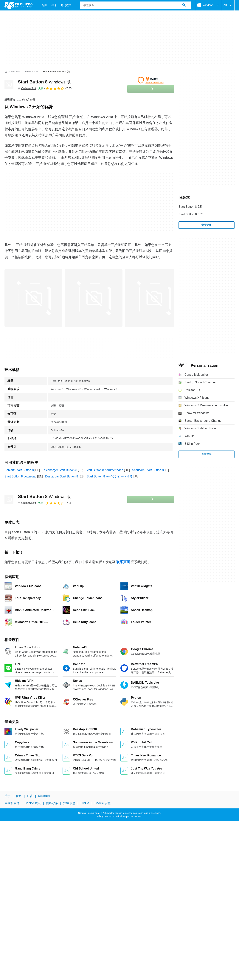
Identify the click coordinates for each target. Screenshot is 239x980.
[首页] (6, 72)
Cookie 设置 (103, 803)
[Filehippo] (18, 5)
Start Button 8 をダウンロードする (110, 476)
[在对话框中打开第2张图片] (154, 298)
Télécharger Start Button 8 (60, 470)
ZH (228, 5)
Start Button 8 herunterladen (104, 470)
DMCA (85, 803)
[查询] (135, 5)
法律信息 (69, 803)
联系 (19, 796)
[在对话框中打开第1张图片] (94, 298)
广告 (30, 796)
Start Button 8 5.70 (191, 214)
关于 (7, 796)
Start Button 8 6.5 (190, 207)
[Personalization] (31, 72)
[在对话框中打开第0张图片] (33, 298)
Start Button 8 (44, 82)
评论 (54, 5)
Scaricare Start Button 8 (148, 470)
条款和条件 (12, 803)
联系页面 (123, 562)
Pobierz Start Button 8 (19, 470)
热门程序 (66, 5)
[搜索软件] (184, 5)
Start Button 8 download (20, 476)
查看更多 (207, 225)
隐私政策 (52, 803)
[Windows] (16, 72)
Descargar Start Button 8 (62, 476)
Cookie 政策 (33, 803)
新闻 (44, 5)
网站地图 (44, 796)
